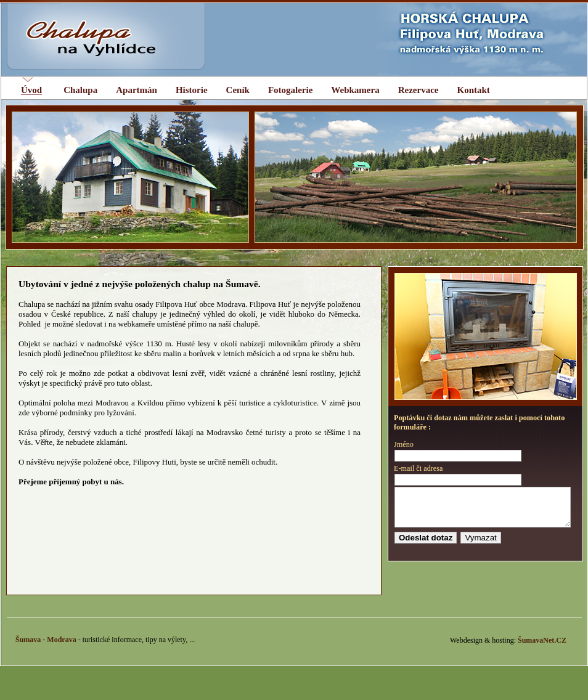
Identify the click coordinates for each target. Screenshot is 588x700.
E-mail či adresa (418, 468)
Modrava (61, 647)
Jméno (404, 444)
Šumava (28, 647)
